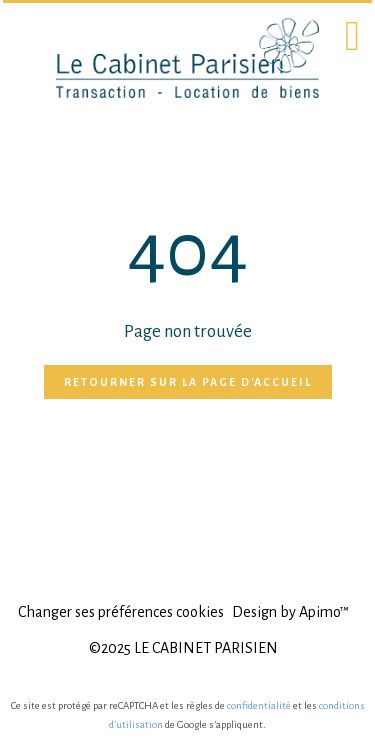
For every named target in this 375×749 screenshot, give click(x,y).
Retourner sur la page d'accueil (188, 382)
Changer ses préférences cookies (121, 612)
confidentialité (259, 705)
